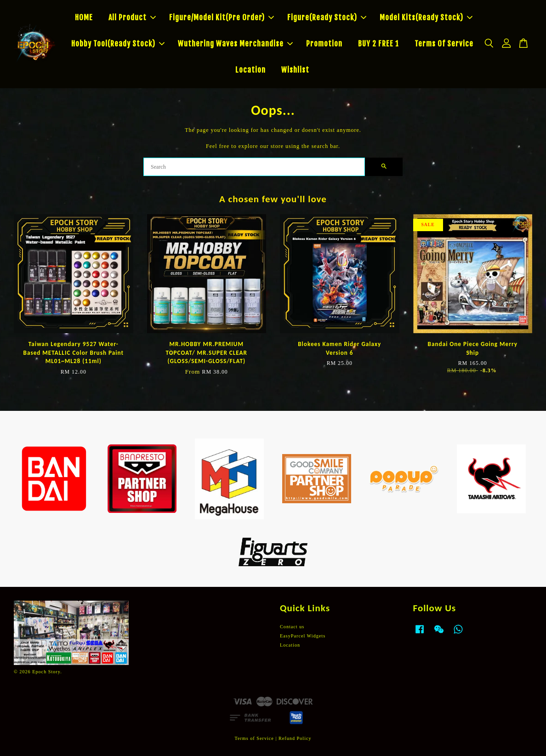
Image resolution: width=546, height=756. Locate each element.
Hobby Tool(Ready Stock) (118, 44)
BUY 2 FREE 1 (378, 44)
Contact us (292, 627)
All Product (132, 17)
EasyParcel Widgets (303, 636)
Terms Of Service (444, 44)
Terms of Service (254, 738)
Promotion (324, 44)
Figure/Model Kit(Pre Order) (222, 17)
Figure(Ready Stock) (327, 17)
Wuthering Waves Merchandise (235, 44)
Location (250, 70)
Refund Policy (295, 738)
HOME (84, 17)
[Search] (254, 167)
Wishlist (295, 70)
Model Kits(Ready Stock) (426, 17)
